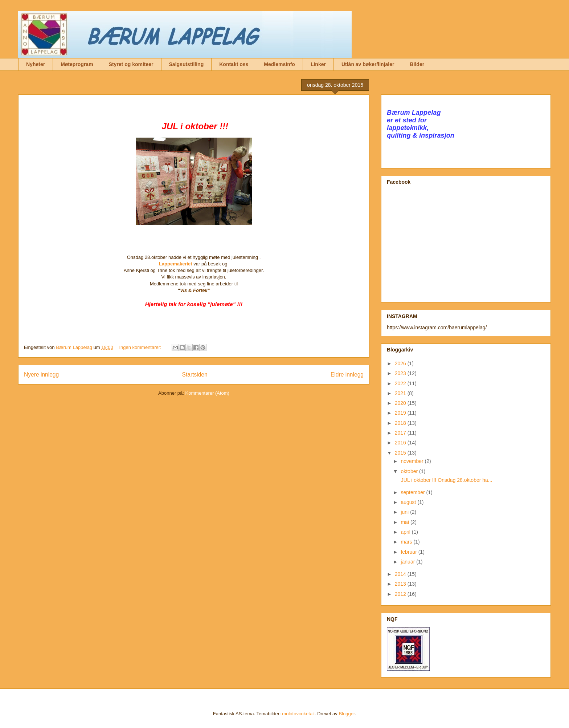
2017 (401, 433)
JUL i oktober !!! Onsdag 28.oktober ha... (446, 480)
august (409, 502)
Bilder (417, 64)
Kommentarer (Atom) (207, 393)
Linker (318, 64)
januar (408, 562)
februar (409, 552)
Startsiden (195, 375)
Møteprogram (77, 64)
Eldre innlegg (347, 375)
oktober (410, 471)
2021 (401, 393)
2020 (401, 403)
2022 (401, 383)
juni (405, 512)
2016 (401, 443)
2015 (401, 453)
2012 (401, 594)
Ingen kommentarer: (141, 347)
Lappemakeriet (176, 264)
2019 (401, 413)
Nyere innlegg (41, 375)
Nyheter (36, 64)
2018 (401, 423)
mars (407, 542)
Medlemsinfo (279, 64)
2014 (401, 574)
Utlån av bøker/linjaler (368, 64)
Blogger (347, 714)
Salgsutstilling (187, 64)
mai (405, 522)
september (413, 492)
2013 (401, 584)
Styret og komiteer (131, 64)
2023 (401, 373)
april (406, 532)
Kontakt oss (234, 64)
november (413, 461)
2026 (401, 363)
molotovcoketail (298, 714)
